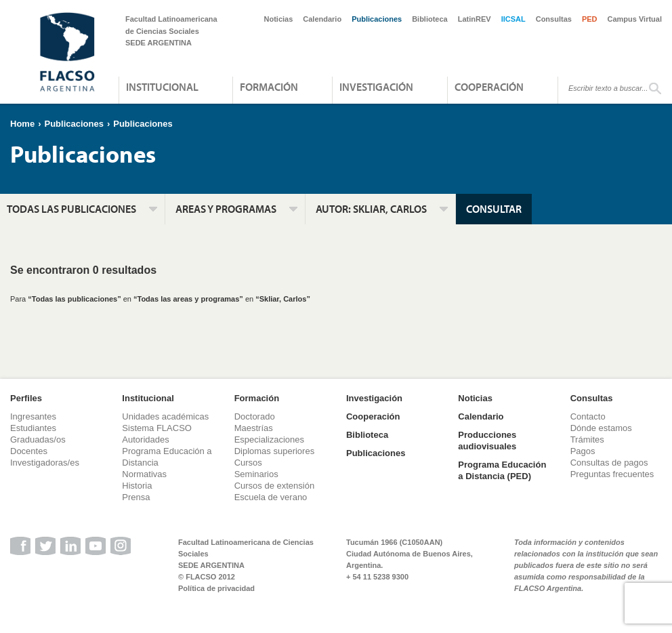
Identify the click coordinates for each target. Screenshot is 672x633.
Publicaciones (377, 19)
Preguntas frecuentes (612, 474)
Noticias (279, 19)
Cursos (248, 463)
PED (590, 19)
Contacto (588, 416)
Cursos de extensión (275, 486)
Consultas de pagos (609, 463)
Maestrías (254, 428)
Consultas (554, 19)
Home (22, 124)
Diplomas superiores (275, 451)
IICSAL (513, 19)
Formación (269, 87)
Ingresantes (33, 416)
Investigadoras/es (45, 463)
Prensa (136, 497)
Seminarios (256, 474)
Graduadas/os (38, 440)
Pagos (583, 451)
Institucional (162, 87)
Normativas (144, 474)
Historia (137, 486)
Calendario (322, 19)
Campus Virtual (635, 19)
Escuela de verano (271, 497)
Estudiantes (33, 428)
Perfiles (26, 398)
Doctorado (255, 416)
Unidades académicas (165, 416)
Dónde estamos (601, 428)
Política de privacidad (216, 588)
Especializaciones (269, 440)
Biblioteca (430, 19)
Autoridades (145, 440)
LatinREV (475, 19)
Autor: (371, 209)
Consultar (494, 209)
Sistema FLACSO (157, 428)
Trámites (587, 440)
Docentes (29, 451)
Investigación (376, 87)
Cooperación (489, 87)
